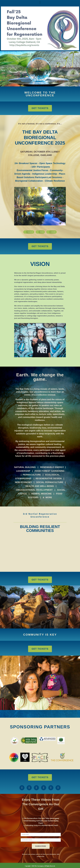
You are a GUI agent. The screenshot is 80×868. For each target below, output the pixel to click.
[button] (40, 2)
